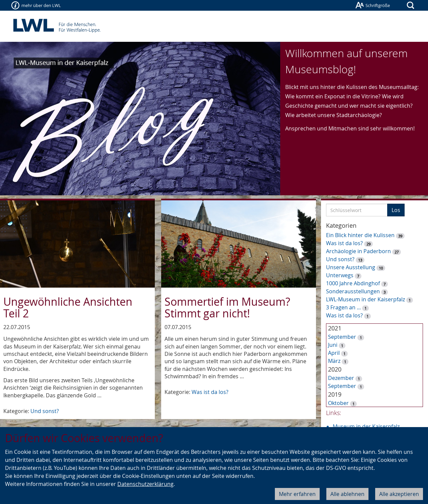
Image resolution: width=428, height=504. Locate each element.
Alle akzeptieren (399, 494)
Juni (333, 345)
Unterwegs (340, 275)
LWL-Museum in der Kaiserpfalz (365, 299)
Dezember (341, 378)
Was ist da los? (210, 392)
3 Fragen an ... (343, 307)
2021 (335, 328)
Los (396, 210)
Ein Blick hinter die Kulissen (360, 235)
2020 (335, 369)
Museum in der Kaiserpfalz (366, 426)
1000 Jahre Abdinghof (354, 283)
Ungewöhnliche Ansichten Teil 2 (68, 307)
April (334, 353)
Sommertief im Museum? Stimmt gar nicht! (227, 307)
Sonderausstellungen (353, 291)
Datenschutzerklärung (145, 484)
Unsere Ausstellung (351, 267)
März (334, 361)
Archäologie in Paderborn (358, 251)
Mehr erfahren (297, 494)
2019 (335, 394)
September (342, 337)
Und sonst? (45, 411)
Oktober (338, 403)
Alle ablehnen (347, 494)
